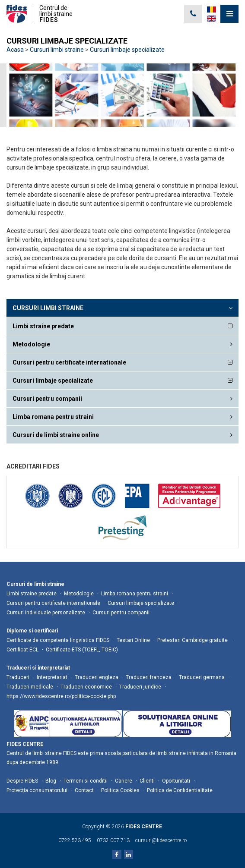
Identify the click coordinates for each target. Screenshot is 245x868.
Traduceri (18, 677)
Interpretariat (52, 677)
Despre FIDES (22, 781)
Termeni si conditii (86, 781)
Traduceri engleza (97, 677)
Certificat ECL (22, 650)
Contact (84, 790)
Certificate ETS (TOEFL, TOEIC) (82, 650)
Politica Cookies (120, 790)
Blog (51, 781)
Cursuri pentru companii (47, 399)
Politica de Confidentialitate (180, 790)
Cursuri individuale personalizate (46, 613)
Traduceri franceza (149, 677)
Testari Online (133, 640)
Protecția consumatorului (37, 790)
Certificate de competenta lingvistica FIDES (58, 640)
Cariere (124, 781)
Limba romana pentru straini (53, 417)
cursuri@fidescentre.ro (161, 840)
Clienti (147, 781)
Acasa (15, 50)
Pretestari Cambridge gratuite (192, 640)
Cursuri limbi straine (57, 50)
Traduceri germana (202, 677)
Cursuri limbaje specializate (127, 50)
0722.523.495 (75, 840)
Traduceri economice (86, 687)
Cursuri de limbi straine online (56, 435)
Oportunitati (176, 781)
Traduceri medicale (30, 687)
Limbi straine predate (43, 326)
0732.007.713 (113, 840)
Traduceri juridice (140, 687)
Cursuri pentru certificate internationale (69, 362)
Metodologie (31, 344)
